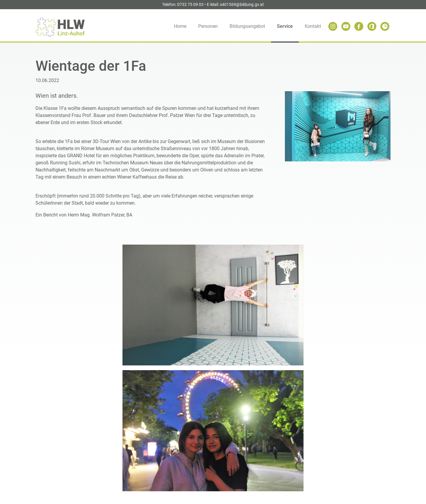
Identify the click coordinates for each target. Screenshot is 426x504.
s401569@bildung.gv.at (242, 4)
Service (285, 26)
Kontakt (313, 26)
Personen (208, 26)
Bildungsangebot (247, 26)
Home (180, 26)
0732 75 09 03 (190, 4)
